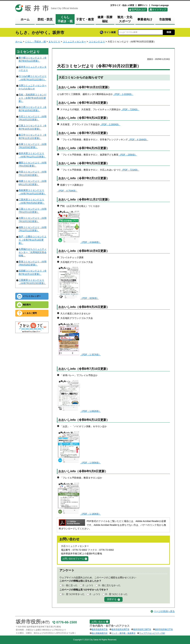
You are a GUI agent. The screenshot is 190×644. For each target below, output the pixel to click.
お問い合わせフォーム (73, 559)
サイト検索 (108, 32)
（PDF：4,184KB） (138, 140)
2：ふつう (88, 585)
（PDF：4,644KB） (91, 242)
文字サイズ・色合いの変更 (122, 5)
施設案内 (27, 305)
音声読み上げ (139, 9)
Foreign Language (160, 5)
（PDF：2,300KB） (110, 124)
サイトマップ (159, 9)
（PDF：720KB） (130, 109)
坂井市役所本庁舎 (100, 629)
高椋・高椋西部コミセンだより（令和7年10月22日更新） (33, 98)
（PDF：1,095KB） (91, 463)
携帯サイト (143, 5)
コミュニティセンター (74, 42)
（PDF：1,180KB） (91, 514)
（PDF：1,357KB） (91, 355)
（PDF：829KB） (90, 298)
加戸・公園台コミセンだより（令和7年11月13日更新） (33, 240)
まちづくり (54, 42)
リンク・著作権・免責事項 (123, 633)
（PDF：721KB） (130, 170)
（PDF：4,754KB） (67, 191)
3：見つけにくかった (116, 594)
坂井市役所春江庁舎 (164, 629)
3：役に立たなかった (109, 585)
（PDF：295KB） (128, 155)
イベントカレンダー (32, 296)
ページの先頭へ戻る (164, 611)
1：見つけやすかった (73, 594)
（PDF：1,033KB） (123, 94)
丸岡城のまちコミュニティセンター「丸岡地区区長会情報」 (33, 252)
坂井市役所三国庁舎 (142, 629)
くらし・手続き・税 (35, 42)
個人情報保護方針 (100, 633)
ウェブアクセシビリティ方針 (152, 633)
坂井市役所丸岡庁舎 (120, 629)
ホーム (19, 42)
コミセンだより (97, 42)
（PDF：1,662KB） (91, 411)
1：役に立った (70, 585)
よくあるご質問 (30, 313)
